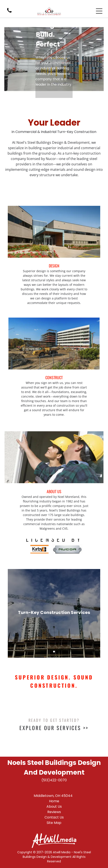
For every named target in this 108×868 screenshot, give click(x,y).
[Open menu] (99, 11)
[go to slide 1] (54, 652)
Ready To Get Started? (54, 720)
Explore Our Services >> (54, 728)
